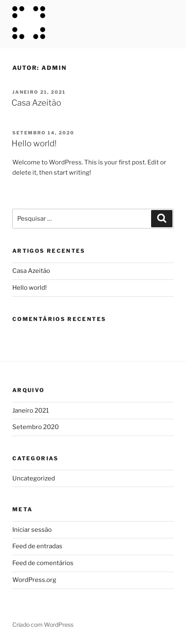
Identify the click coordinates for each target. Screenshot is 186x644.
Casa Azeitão (36, 103)
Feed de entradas (37, 546)
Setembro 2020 (36, 427)
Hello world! (34, 143)
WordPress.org (34, 580)
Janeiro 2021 (31, 411)
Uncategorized (34, 478)
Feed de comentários (43, 563)
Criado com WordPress (43, 624)
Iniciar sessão (32, 530)
